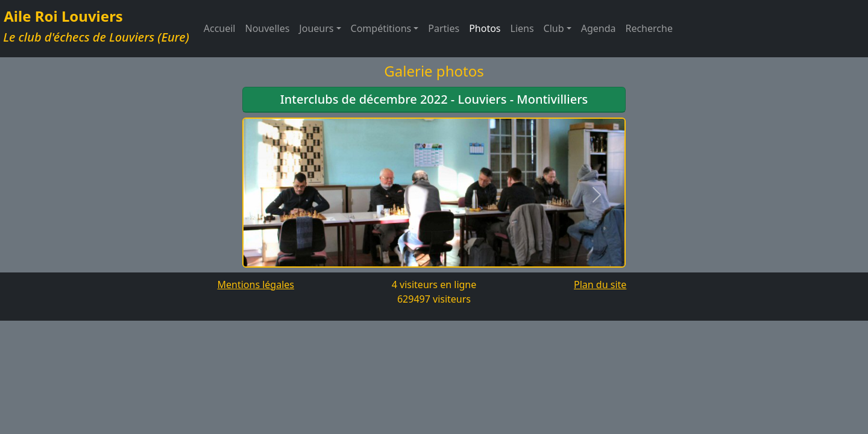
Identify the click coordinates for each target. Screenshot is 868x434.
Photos (485, 28)
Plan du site (600, 285)
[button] (271, 195)
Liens (522, 28)
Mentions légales (256, 285)
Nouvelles (268, 28)
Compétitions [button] (381, 28)
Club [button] (554, 28)
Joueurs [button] (316, 28)
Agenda (599, 28)
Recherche (649, 28)
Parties (444, 28)
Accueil (220, 28)
